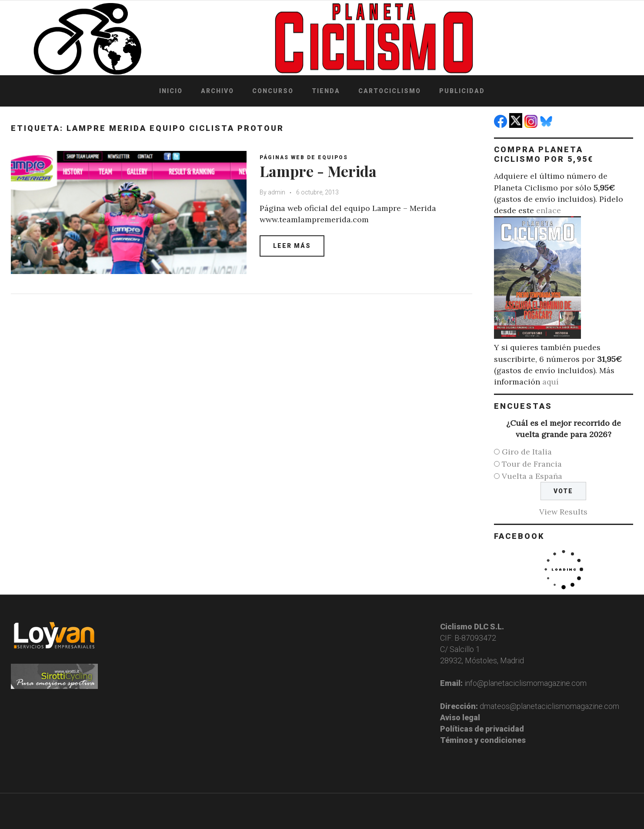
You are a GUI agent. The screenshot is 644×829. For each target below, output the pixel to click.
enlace (549, 210)
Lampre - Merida (318, 171)
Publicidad (462, 91)
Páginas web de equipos (304, 157)
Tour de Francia (532, 464)
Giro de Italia (527, 452)
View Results (563, 512)
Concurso (273, 91)
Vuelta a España (532, 476)
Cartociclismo (390, 91)
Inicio (171, 91)
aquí (551, 382)
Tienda (326, 91)
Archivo (217, 91)
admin (277, 192)
